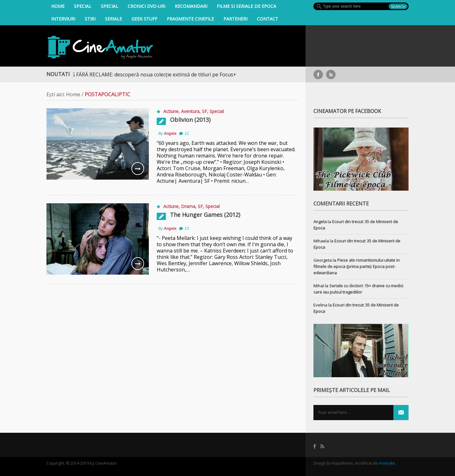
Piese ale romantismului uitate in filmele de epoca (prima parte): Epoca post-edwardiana (357, 266)
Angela (170, 134)
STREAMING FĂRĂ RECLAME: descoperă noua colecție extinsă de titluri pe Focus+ (144, 74)
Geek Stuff (144, 19)
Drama (188, 206)
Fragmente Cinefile (190, 19)
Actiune (171, 111)
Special (83, 6)
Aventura (190, 111)
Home (58, 6)
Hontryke (387, 463)
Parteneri (235, 19)
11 (187, 134)
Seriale (113, 19)
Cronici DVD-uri (146, 6)
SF (204, 111)
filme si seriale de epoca (246, 6)
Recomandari (191, 6)
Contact (267, 19)
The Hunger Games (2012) (205, 215)
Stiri (90, 19)
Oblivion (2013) (190, 120)
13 (187, 229)
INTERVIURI (63, 19)
